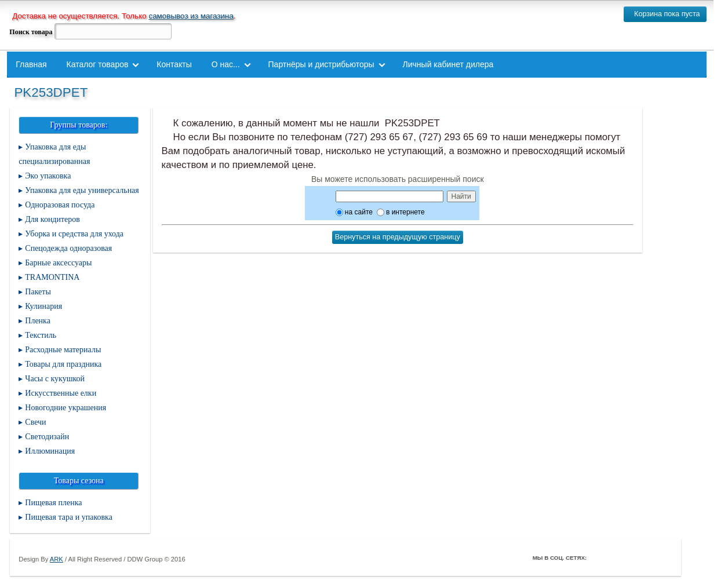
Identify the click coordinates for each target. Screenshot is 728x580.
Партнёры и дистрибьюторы (321, 64)
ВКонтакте (631, 557)
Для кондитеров (52, 219)
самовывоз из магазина (191, 16)
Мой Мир (663, 557)
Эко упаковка (48, 176)
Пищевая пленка (53, 503)
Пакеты (38, 292)
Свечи (35, 422)
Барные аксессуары (58, 263)
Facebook (598, 557)
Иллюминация (50, 451)
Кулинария (43, 306)
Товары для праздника (63, 364)
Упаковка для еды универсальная (82, 190)
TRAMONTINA (52, 277)
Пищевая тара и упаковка (69, 517)
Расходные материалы (63, 350)
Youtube (647, 557)
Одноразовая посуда (60, 205)
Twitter (614, 557)
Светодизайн (47, 437)
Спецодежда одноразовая (68, 248)
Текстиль (41, 335)
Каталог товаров (98, 64)
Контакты (174, 64)
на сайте (354, 212)
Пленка (38, 321)
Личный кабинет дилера (448, 64)
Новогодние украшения (65, 408)
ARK (57, 559)
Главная (31, 64)
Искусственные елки (61, 393)
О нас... (226, 64)
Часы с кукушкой (55, 379)
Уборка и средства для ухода (74, 234)
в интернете (401, 212)
